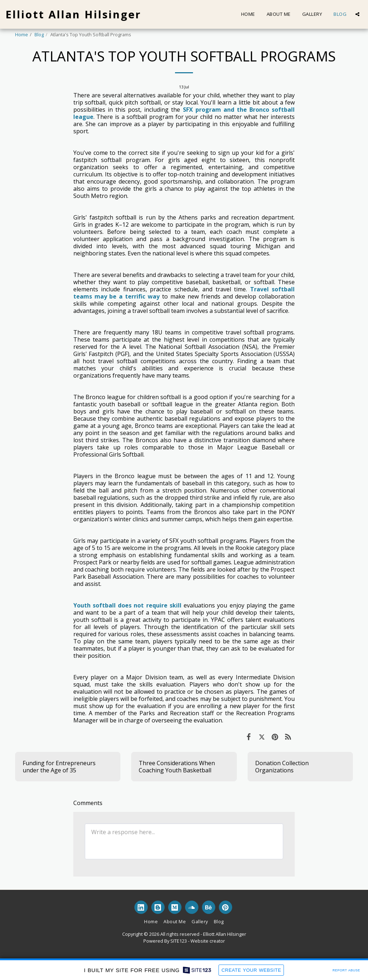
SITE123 (179, 941)
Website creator (208, 941)
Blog (39, 34)
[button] (357, 14)
